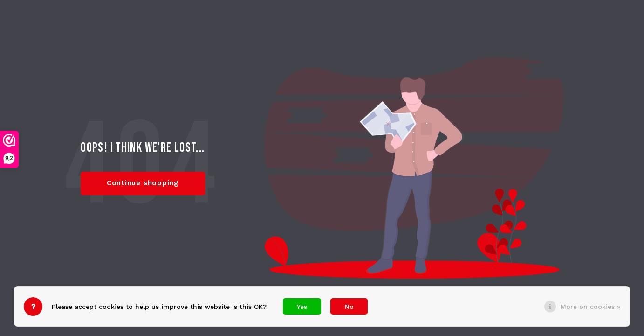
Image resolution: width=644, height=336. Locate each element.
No (349, 307)
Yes (302, 307)
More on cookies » (590, 307)
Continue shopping (143, 183)
